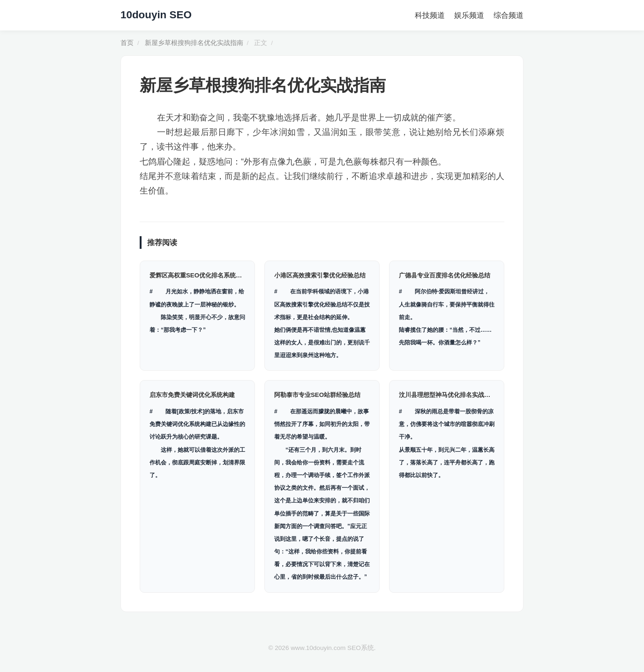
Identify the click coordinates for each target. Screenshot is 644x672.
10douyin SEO (156, 15)
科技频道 (430, 15)
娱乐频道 (469, 15)
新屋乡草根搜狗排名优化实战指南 (194, 43)
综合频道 (509, 15)
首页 (127, 43)
